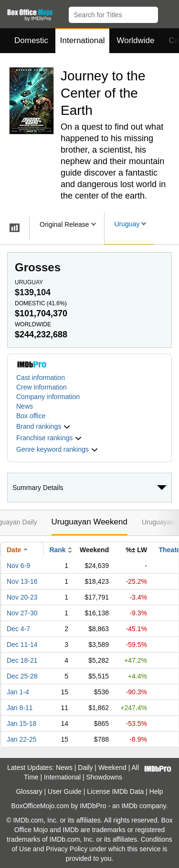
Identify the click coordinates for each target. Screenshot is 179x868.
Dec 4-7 (18, 629)
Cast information (41, 378)
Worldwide (135, 40)
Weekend (112, 768)
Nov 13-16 (22, 581)
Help (156, 791)
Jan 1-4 (18, 692)
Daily (85, 768)
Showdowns (105, 777)
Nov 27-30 (22, 613)
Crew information (42, 387)
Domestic (31, 40)
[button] (167, 13)
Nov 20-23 (22, 597)
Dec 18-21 (22, 660)
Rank (57, 550)
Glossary (29, 791)
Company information (48, 397)
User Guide (65, 791)
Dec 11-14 (22, 645)
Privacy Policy (67, 849)
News (25, 406)
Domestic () (41, 303)
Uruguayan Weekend (89, 522)
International (83, 40)
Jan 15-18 (21, 723)
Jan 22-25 (21, 739)
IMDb (129, 806)
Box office (31, 416)
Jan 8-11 (20, 708)
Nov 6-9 (18, 566)
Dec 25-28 (22, 676)
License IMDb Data (115, 791)
